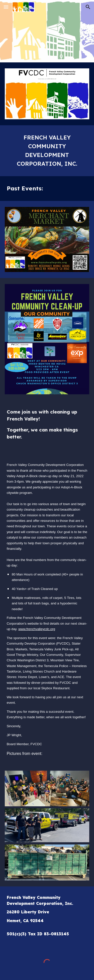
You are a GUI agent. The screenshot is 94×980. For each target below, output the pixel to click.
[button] (6, 7)
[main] (47, 151)
